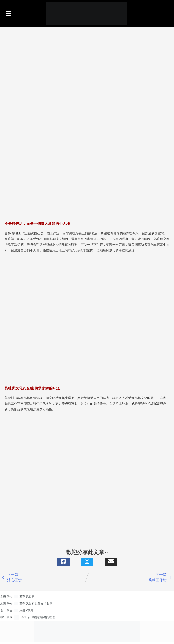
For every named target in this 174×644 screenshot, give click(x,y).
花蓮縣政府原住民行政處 (38, 604)
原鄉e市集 (28, 610)
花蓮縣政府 (29, 597)
